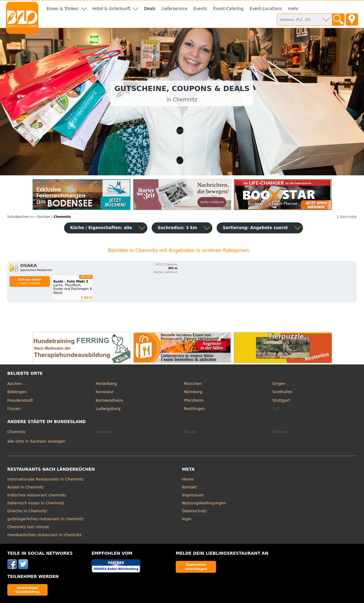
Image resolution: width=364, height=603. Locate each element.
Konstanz (104, 392)
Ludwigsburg (108, 409)
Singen (279, 384)
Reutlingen (195, 409)
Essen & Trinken (63, 9)
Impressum (193, 495)
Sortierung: (255, 228)
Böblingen (17, 392)
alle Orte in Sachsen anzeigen (36, 441)
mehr (293, 9)
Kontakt (190, 487)
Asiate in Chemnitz (26, 487)
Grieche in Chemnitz (27, 511)
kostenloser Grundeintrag (27, 590)
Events (200, 9)
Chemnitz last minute (28, 527)
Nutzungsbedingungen (204, 503)
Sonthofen (282, 392)
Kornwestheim (109, 400)
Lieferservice (174, 9)
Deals (150, 9)
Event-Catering (228, 9)
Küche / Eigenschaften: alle (101, 228)
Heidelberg (106, 384)
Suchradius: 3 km (177, 228)
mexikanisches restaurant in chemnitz (44, 535)
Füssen (14, 409)
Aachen (15, 384)
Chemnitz (17, 432)
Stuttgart (281, 400)
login (187, 519)
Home (188, 479)
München (193, 384)
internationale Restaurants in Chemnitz (45, 479)
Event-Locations (266, 9)
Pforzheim (194, 400)
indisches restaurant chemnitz (37, 495)
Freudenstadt (20, 400)
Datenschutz (194, 511)
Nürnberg (193, 392)
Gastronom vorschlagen (196, 566)
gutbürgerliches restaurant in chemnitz (45, 519)
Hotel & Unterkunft (111, 9)
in (20, 217)
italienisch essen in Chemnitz (36, 503)
